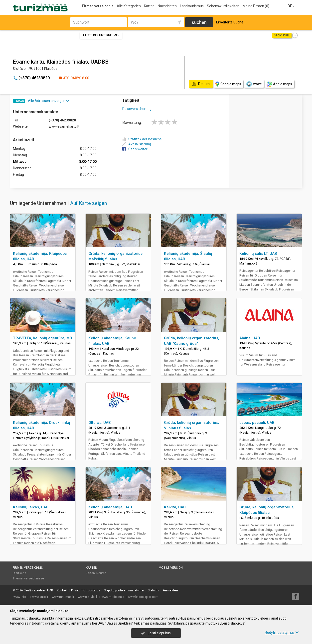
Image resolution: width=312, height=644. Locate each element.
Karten (149, 6)
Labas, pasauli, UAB (257, 423)
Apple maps (279, 84)
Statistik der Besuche (142, 139)
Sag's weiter (135, 149)
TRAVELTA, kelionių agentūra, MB (43, 338)
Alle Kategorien (129, 6)
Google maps (228, 84)
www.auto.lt (40, 597)
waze (254, 84)
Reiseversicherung (137, 109)
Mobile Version (171, 568)
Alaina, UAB (250, 338)
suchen (199, 22)
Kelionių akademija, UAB (110, 507)
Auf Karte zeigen (88, 203)
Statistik (153, 590)
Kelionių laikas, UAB (31, 507)
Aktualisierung (137, 144)
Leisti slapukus (156, 633)
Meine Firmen (256, 6)
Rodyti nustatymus (282, 633)
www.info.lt (21, 597)
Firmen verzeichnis (98, 6)
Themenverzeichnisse (28, 578)
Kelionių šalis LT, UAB (258, 254)
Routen (101, 573)
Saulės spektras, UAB (38, 590)
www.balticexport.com (143, 597)
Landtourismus (192, 6)
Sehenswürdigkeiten (223, 6)
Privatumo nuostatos (86, 590)
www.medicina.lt (113, 597)
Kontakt (62, 590)
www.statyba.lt (88, 597)
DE (292, 6)
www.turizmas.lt (63, 597)
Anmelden (170, 590)
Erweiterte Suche (230, 22)
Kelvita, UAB (175, 507)
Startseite (19, 573)
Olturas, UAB (100, 423)
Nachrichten (167, 6)
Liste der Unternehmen (101, 35)
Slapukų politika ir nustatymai (124, 590)
